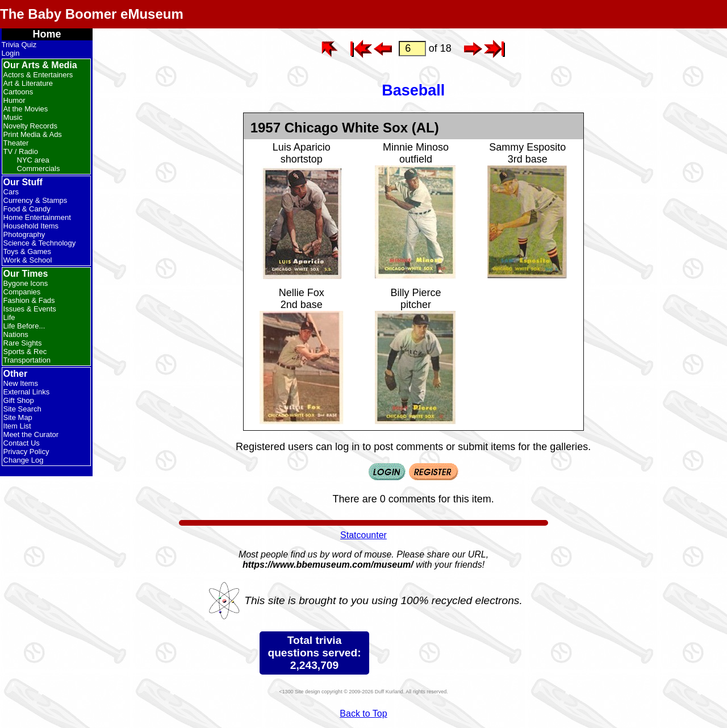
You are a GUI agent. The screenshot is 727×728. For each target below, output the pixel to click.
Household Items (31, 226)
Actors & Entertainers (38, 75)
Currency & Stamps (35, 200)
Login (11, 53)
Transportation (27, 360)
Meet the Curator (31, 434)
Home (47, 34)
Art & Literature (28, 83)
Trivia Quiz (19, 45)
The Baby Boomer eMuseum (92, 14)
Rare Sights (23, 343)
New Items (21, 383)
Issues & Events (30, 309)
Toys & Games (28, 251)
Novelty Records (30, 126)
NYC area (33, 160)
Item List (17, 426)
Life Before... (24, 326)
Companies (22, 292)
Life (9, 317)
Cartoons (18, 92)
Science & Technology (40, 243)
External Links (27, 392)
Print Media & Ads (33, 134)
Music (13, 117)
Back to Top (363, 714)
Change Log (24, 460)
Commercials (39, 169)
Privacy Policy (26, 452)
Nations (16, 334)
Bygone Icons (26, 283)
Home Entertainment (37, 217)
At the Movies (26, 109)
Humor (14, 100)
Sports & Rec (25, 351)
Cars (11, 192)
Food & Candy (27, 209)
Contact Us (22, 443)
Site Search (22, 409)
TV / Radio (21, 151)
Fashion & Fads (29, 300)
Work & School (28, 260)
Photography (24, 234)
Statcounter (363, 535)
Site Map (18, 417)
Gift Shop (19, 400)
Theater (16, 143)
